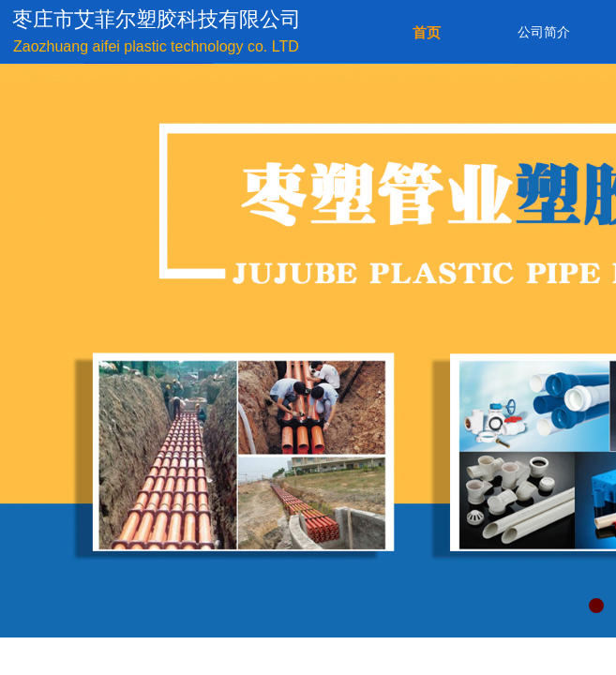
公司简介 (544, 32)
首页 (427, 33)
